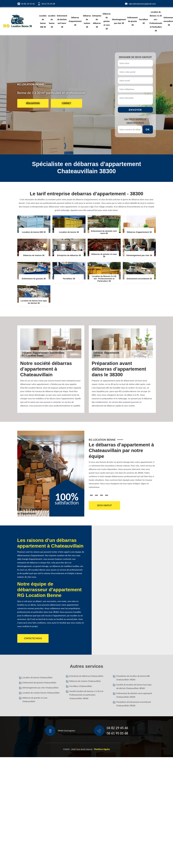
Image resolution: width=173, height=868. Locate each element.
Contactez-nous (33, 638)
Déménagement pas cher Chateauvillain (41, 688)
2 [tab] (96, 495)
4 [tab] (107, 495)
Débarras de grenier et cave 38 (107, 21)
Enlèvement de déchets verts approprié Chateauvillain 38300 (134, 695)
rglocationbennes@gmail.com (142, 4)
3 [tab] (101, 495)
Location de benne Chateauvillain (38, 677)
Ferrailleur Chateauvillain (81, 686)
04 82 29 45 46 (28, 4)
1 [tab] (91, 495)
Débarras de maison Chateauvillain (85, 681)
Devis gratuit (104, 505)
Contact (66, 103)
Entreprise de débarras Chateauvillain (86, 676)
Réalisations (33, 103)
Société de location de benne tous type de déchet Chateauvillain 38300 (134, 686)
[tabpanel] (122, 467)
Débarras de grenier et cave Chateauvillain (35, 700)
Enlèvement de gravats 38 (133, 21)
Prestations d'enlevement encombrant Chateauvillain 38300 (134, 704)
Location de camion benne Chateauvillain (41, 693)
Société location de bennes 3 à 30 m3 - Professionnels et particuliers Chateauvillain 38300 (87, 695)
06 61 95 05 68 (48, 4)
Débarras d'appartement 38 (75, 21)
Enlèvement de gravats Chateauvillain (39, 683)
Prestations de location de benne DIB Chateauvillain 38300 (133, 678)
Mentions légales (102, 749)
